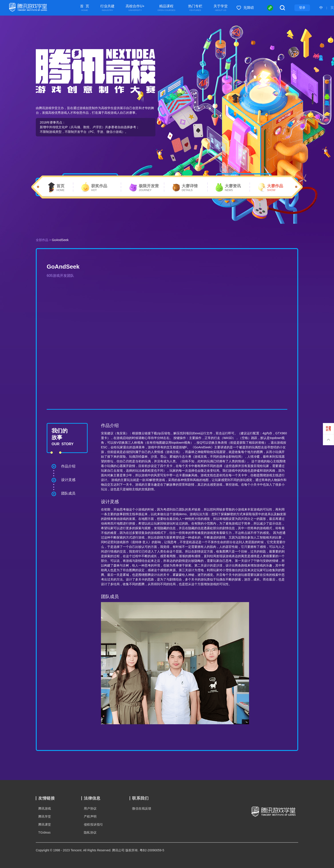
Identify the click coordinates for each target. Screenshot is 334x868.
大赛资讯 (233, 188)
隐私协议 (90, 832)
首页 (60, 188)
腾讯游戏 (45, 808)
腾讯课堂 (45, 824)
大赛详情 (190, 188)
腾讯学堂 (45, 816)
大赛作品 (275, 188)
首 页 (85, 8)
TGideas (44, 832)
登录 (302, 8)
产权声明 (90, 816)
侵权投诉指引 (93, 824)
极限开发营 (149, 188)
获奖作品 (99, 188)
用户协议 (90, 808)
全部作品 (42, 240)
